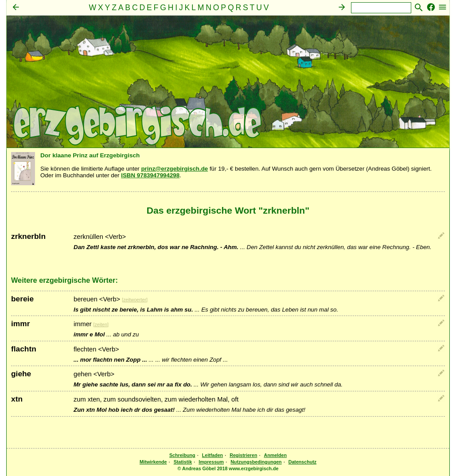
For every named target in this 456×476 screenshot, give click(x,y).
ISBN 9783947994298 (150, 175)
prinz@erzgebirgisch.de (174, 169)
